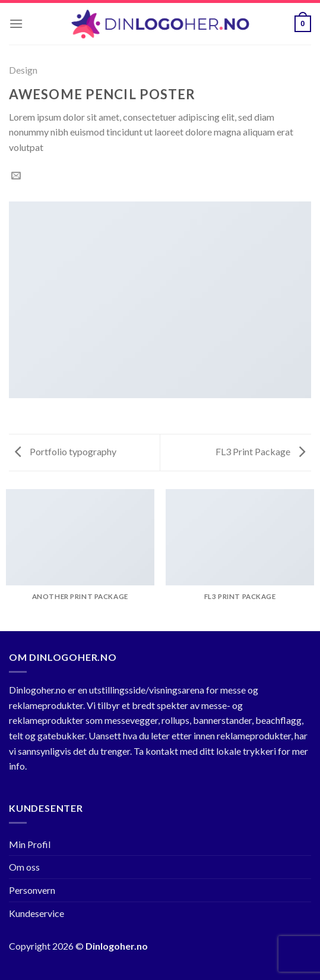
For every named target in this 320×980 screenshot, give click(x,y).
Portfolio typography (66, 451)
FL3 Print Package (260, 451)
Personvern (32, 890)
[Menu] (16, 23)
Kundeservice (37, 913)
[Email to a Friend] (16, 176)
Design (23, 70)
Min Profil (30, 844)
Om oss (24, 867)
